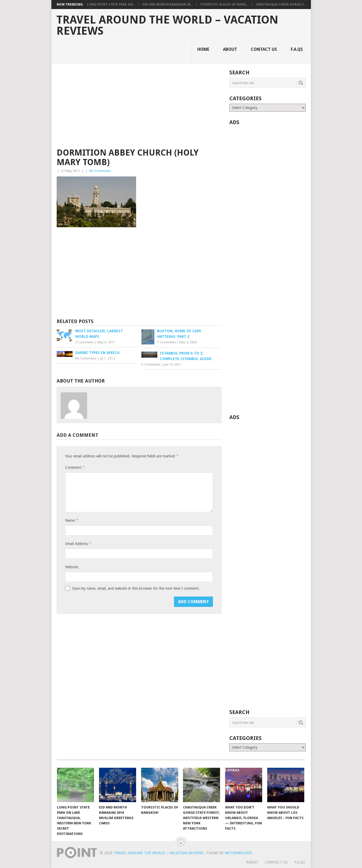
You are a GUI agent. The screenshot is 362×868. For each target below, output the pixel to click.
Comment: (75, 467)
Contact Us (264, 49)
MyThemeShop (238, 853)
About (230, 49)
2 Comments (85, 342)
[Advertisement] (139, 109)
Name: (71, 520)
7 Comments (166, 342)
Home (203, 49)
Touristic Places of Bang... (224, 4)
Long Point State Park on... (111, 4)
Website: (72, 567)
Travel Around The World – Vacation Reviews (167, 25)
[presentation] (105, 607)
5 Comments (151, 365)
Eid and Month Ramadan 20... (167, 4)
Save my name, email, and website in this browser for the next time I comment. (136, 588)
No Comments (100, 171)
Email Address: (78, 544)
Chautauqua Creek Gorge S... (281, 4)
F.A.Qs (297, 49)
